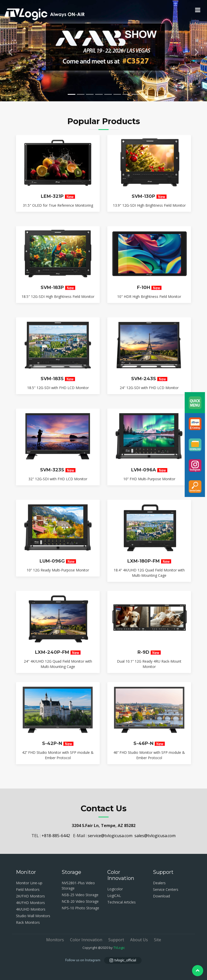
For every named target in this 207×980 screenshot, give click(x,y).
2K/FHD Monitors (30, 896)
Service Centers (166, 889)
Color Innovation (86, 940)
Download (161, 896)
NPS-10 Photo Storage (80, 908)
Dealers (159, 883)
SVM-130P (143, 200)
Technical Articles (122, 902)
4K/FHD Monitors (30, 903)
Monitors (55, 940)
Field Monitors (28, 889)
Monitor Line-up (29, 883)
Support (116, 940)
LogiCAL (114, 896)
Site (158, 940)
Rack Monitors (28, 922)
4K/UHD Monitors (31, 909)
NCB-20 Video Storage (80, 901)
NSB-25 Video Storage (80, 895)
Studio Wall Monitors (33, 916)
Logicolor (115, 889)
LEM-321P (52, 200)
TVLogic (119, 948)
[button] (10, 51)
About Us (139, 940)
